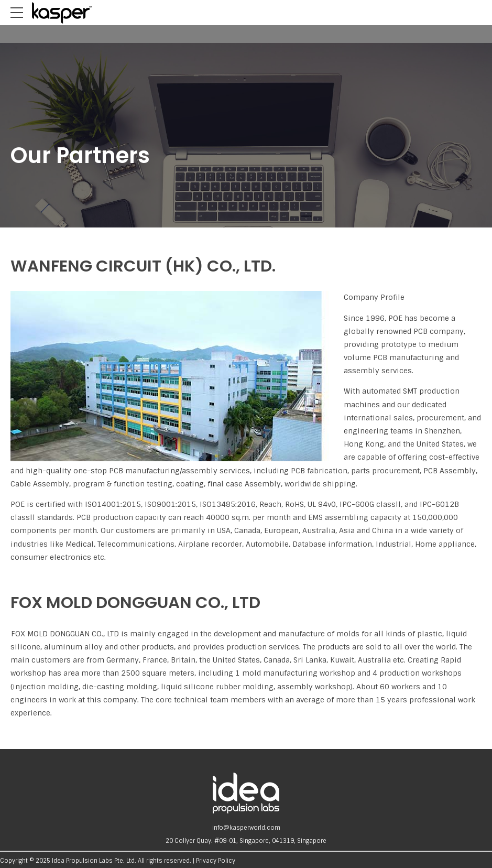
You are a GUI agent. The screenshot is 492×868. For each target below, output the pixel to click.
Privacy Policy (216, 861)
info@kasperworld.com (246, 828)
